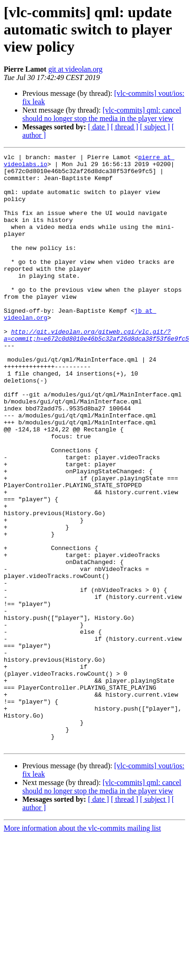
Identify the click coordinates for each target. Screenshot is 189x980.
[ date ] (98, 127)
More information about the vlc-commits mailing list (82, 930)
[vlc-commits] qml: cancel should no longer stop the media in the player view (102, 114)
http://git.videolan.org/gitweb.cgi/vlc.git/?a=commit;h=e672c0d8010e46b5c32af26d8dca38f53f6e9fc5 (96, 363)
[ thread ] (125, 127)
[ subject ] (155, 127)
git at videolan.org (76, 69)
